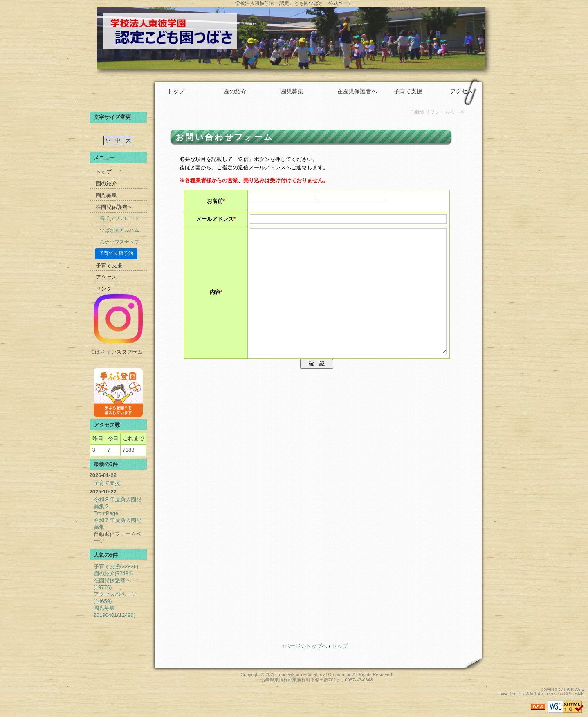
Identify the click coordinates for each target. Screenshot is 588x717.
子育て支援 (408, 91)
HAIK (569, 689)
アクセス (462, 91)
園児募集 (292, 91)
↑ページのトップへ (305, 646)
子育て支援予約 (116, 253)
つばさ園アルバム (119, 230)
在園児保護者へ (357, 91)
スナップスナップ (119, 242)
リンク (104, 289)
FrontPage (106, 513)
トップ (176, 91)
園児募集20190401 (115, 612)
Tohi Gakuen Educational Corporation (314, 674)
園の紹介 (235, 91)
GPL (568, 694)
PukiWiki (525, 694)
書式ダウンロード (119, 218)
